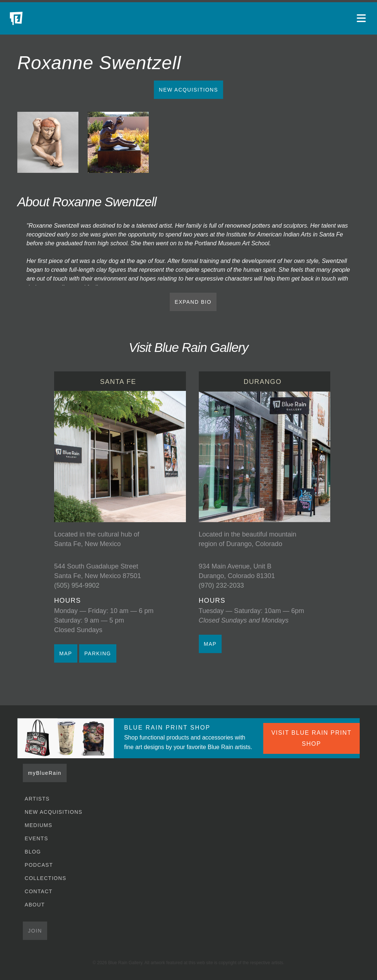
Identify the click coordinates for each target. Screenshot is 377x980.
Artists (37, 799)
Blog (33, 852)
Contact (39, 891)
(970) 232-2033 (221, 585)
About (35, 905)
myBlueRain (45, 773)
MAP (66, 653)
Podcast (39, 865)
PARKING (98, 653)
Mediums (38, 825)
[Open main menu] (362, 18)
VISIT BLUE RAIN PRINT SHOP (311, 738)
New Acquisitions (189, 90)
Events (36, 838)
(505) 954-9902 (77, 585)
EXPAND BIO (193, 302)
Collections (45, 878)
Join (35, 931)
